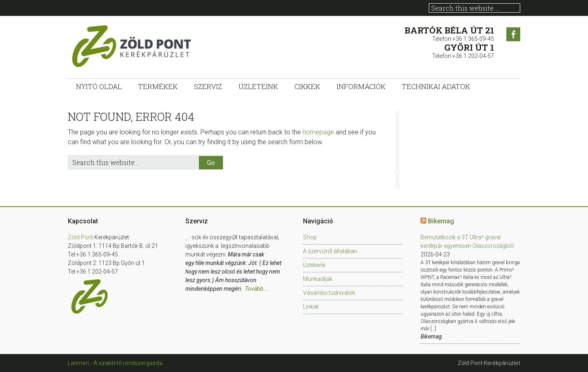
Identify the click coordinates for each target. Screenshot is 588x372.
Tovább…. (257, 289)
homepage (318, 132)
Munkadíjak (318, 279)
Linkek (311, 307)
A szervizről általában (330, 251)
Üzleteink (314, 265)
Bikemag (441, 221)
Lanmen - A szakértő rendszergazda (115, 363)
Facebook (513, 34)
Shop (310, 237)
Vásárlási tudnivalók (329, 293)
